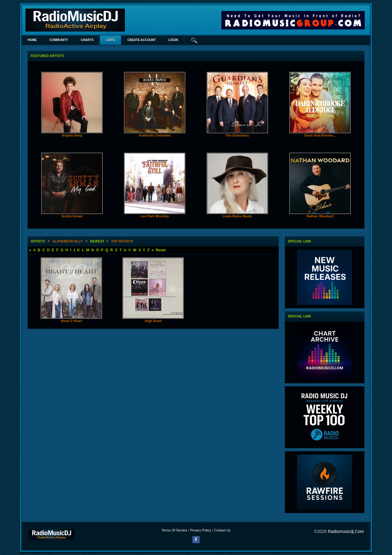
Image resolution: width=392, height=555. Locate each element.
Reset (161, 250)
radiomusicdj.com (346, 531)
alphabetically (67, 241)
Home (32, 40)
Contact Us (222, 530)
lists (110, 40)
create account (142, 40)
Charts (87, 40)
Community (59, 40)
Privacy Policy (201, 530)
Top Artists (122, 241)
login (173, 40)
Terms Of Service (174, 530)
